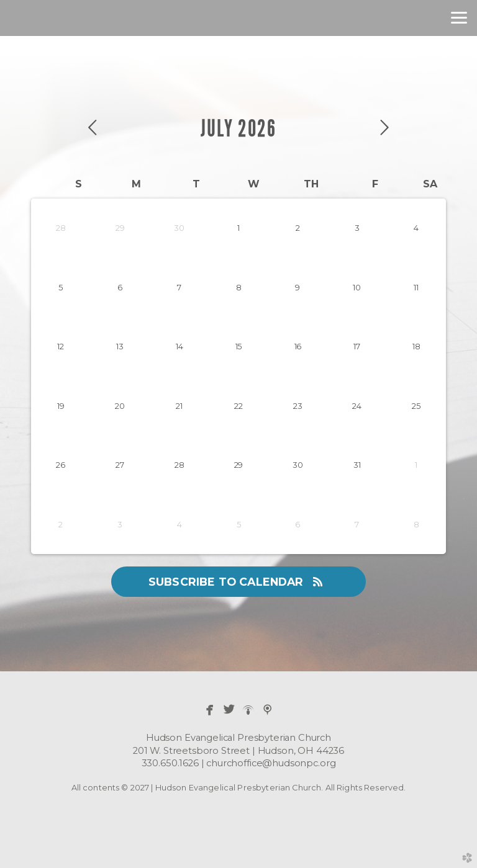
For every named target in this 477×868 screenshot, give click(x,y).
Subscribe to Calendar (238, 582)
